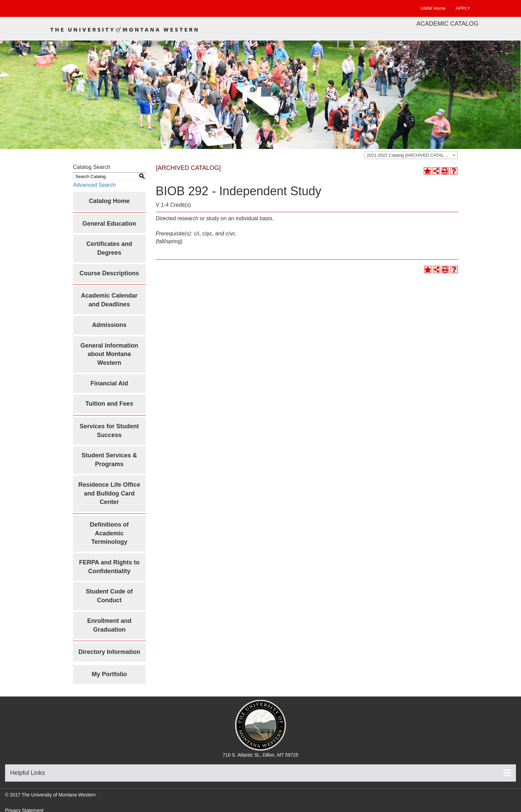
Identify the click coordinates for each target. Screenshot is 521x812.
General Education (109, 224)
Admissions (109, 325)
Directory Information (109, 652)
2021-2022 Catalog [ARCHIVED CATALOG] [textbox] (409, 155)
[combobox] (411, 155)
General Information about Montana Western (109, 354)
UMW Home (433, 8)
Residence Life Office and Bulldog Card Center (109, 493)
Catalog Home (109, 201)
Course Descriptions (109, 273)
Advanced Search (94, 185)
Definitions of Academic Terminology (109, 533)
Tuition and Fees (109, 404)
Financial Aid (109, 383)
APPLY (463, 8)
